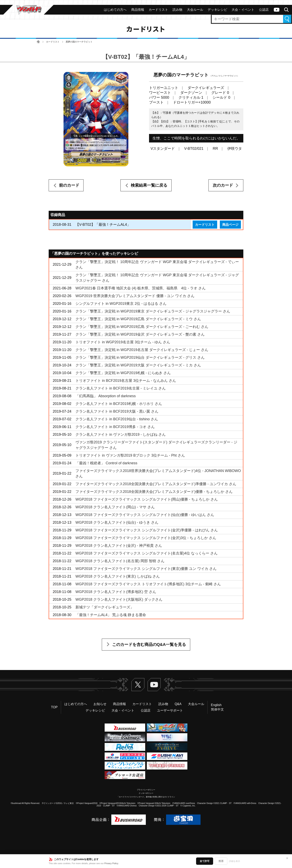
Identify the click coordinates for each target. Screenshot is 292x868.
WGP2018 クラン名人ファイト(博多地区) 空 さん (116, 592)
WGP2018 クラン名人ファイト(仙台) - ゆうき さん (117, 522)
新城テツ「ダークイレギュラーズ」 (105, 607)
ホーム (38, 42)
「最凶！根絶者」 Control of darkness (106, 463)
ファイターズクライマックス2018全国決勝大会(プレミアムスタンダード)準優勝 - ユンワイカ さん (156, 484)
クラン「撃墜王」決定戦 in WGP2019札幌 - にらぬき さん (123, 373)
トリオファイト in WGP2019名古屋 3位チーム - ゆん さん (123, 342)
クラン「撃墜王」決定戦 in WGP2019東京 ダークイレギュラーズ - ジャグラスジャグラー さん (153, 311)
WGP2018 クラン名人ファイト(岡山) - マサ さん (115, 507)
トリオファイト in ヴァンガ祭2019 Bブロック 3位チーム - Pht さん (130, 455)
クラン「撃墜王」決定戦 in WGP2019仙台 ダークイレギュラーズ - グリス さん (140, 357)
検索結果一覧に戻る (149, 185)
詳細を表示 (235, 861)
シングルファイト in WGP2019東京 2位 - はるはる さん (121, 304)
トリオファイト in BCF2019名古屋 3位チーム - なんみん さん (126, 381)
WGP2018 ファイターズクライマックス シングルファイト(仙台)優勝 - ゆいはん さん (145, 515)
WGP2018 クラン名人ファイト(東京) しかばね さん (118, 576)
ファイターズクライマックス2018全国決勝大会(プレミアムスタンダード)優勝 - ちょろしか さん (154, 492)
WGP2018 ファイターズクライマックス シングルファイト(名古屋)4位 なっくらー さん (147, 553)
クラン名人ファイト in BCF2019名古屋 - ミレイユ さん (121, 388)
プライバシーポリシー (146, 790)
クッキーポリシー (146, 793)
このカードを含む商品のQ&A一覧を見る (149, 644)
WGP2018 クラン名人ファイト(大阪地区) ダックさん (119, 599)
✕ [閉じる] (287, 858)
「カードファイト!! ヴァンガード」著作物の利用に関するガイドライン (146, 797)
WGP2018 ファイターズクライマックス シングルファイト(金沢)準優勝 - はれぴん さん (147, 530)
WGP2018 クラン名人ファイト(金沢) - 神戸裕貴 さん (119, 546)
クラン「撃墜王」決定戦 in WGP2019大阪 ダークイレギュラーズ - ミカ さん (138, 365)
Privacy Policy (111, 863)
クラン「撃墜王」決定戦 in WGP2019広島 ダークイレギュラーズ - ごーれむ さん (142, 327)
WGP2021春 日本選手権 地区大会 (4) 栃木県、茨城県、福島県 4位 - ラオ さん (141, 288)
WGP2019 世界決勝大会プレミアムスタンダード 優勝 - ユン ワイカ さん (135, 296)
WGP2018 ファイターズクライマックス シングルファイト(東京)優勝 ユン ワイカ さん (146, 569)
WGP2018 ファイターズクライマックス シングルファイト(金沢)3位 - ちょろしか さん (146, 538)
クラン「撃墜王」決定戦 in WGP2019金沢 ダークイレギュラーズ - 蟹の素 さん (140, 334)
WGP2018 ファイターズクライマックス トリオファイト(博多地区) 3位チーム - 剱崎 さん (148, 584)
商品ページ (230, 225)
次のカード (223, 185)
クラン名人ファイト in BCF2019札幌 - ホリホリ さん (119, 404)
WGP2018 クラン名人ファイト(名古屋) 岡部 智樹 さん (120, 561)
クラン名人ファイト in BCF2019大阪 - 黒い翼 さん (117, 411)
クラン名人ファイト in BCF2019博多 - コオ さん (115, 427)
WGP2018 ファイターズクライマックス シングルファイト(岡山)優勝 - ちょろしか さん (147, 499)
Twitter (138, 685)
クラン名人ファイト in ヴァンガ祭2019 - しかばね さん (121, 435)
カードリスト (53, 42)
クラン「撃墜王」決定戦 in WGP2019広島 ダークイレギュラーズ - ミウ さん (138, 319)
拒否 (221, 861)
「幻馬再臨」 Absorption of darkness (106, 396)
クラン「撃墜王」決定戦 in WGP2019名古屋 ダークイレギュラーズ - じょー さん (142, 350)
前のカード (69, 185)
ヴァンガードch (277, 10)
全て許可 (205, 861)
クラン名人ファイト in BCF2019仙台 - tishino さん (117, 419)
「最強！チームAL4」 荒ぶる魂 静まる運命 (111, 615)
